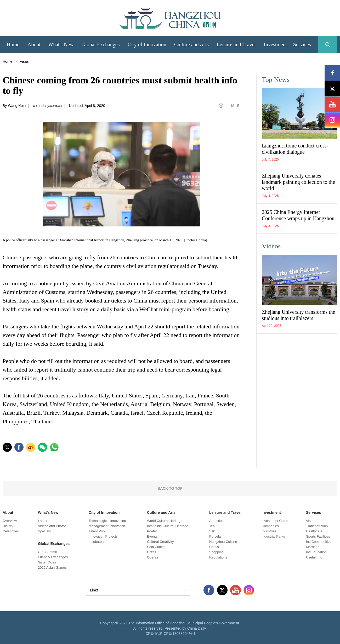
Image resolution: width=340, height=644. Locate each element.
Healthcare (314, 531)
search (328, 44)
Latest (42, 521)
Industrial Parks (273, 536)
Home (7, 61)
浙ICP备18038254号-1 (177, 634)
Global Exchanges (54, 544)
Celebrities (11, 531)
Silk (212, 531)
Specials (44, 531)
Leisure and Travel (225, 512)
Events (152, 536)
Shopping (216, 552)
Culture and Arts (161, 512)
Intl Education (316, 552)
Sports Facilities (318, 536)
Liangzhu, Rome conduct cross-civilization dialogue (295, 149)
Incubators (97, 542)
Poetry (152, 531)
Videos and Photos (52, 526)
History (8, 526)
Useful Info (314, 557)
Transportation (317, 526)
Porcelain (216, 536)
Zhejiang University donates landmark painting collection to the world (298, 182)
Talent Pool (97, 531)
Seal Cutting (156, 547)
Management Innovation (107, 526)
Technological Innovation (107, 521)
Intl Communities (319, 542)
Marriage (313, 547)
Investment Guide (275, 521)
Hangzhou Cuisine (223, 542)
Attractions (217, 521)
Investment (271, 512)
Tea (212, 526)
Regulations (218, 557)
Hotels (214, 547)
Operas (153, 557)
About (8, 512)
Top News (276, 80)
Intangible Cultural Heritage (168, 526)
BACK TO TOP (170, 488)
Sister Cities (47, 562)
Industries (269, 531)
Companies (270, 526)
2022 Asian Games (52, 568)
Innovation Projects (103, 536)
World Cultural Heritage (165, 521)
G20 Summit (47, 552)
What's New (48, 512)
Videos (271, 246)
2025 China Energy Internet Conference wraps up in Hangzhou (298, 215)
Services (314, 512)
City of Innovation (104, 512)
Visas (310, 521)
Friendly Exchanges (53, 557)
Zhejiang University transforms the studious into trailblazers (299, 315)
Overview (10, 521)
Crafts (152, 552)
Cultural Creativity (160, 542)
